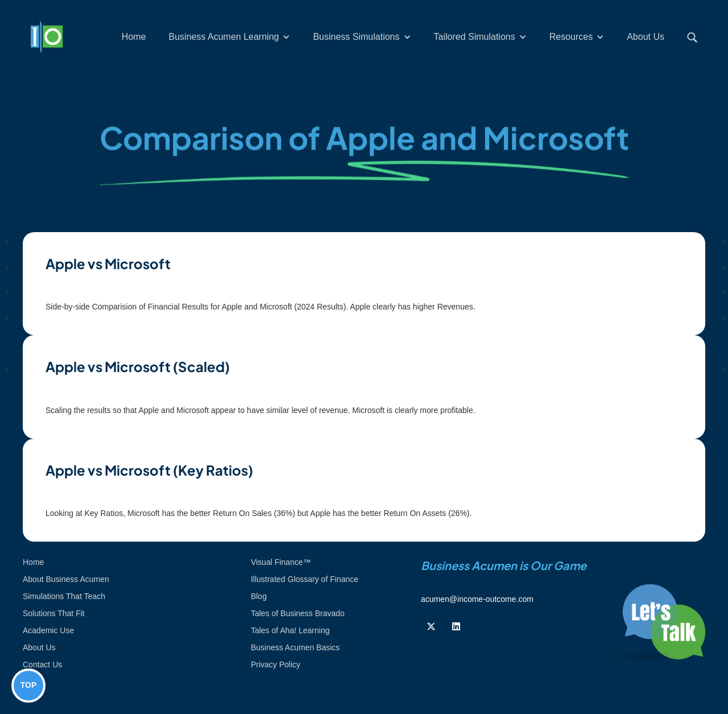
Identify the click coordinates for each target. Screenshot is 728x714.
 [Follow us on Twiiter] (431, 626)
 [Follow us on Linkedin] (456, 626)
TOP (29, 685)
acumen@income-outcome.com (477, 599)
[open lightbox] (364, 284)
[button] (230, 37)
